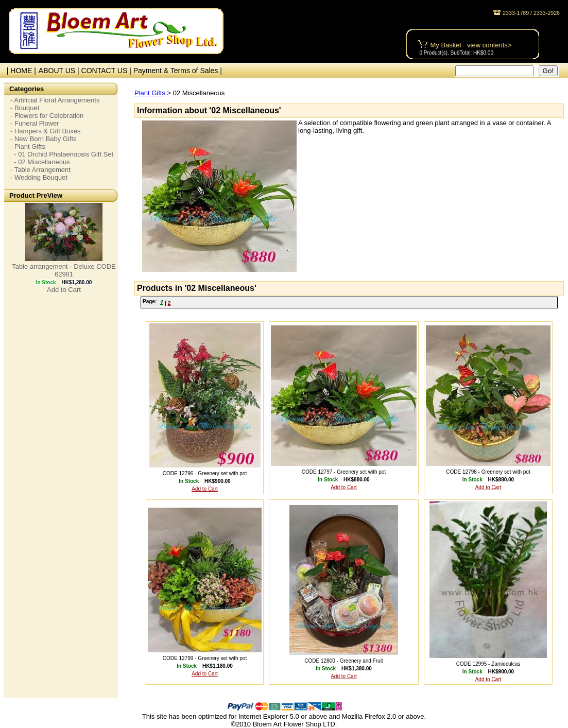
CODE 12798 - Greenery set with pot (488, 472)
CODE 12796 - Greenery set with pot (205, 473)
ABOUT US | (60, 71)
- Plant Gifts (28, 146)
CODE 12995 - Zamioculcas (488, 664)
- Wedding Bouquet (39, 177)
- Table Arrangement (40, 170)
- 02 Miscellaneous (40, 162)
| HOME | (19, 71)
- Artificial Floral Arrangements (55, 100)
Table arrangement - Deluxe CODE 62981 (64, 270)
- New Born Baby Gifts (44, 139)
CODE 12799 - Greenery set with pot (205, 658)
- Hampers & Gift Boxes (46, 131)
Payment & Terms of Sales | (178, 71)
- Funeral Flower (35, 123)
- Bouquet (25, 108)
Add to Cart (64, 290)
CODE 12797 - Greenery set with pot (344, 472)
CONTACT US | (107, 71)
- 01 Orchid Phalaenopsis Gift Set (62, 154)
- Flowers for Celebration (47, 116)
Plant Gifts (150, 93)
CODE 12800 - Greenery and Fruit (343, 661)
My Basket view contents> (471, 45)
